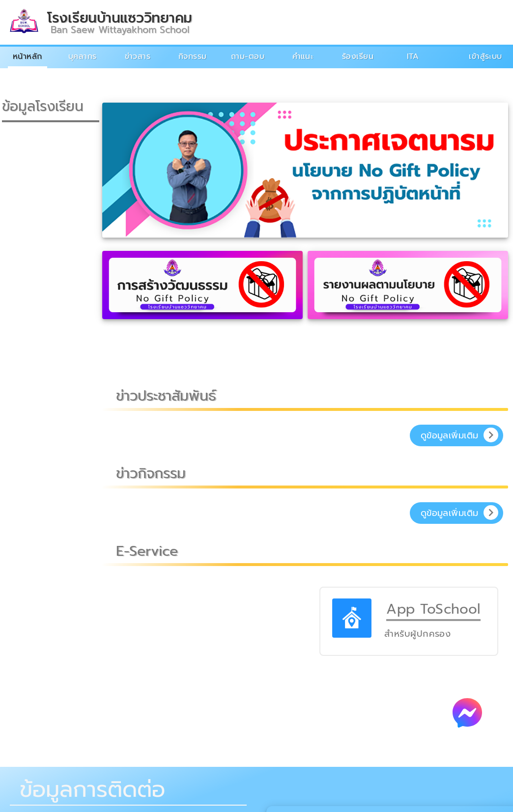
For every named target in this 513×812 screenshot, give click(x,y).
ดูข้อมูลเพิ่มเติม (450, 435)
